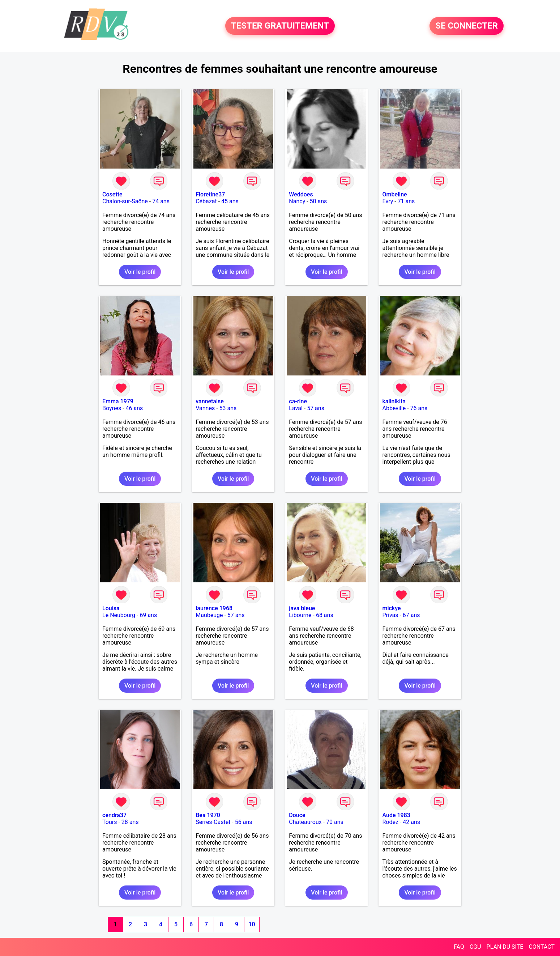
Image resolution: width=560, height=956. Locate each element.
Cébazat (206, 201)
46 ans (134, 408)
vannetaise (210, 401)
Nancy (297, 201)
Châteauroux (305, 822)
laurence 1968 (214, 608)
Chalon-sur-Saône (125, 201)
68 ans (325, 615)
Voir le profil (140, 272)
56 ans (244, 822)
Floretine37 (210, 194)
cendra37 (114, 815)
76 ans (419, 408)
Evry (388, 201)
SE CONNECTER (467, 26)
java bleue (302, 608)
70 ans (335, 822)
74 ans (161, 201)
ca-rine (298, 401)
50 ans (319, 201)
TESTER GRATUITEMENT (280, 26)
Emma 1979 (118, 401)
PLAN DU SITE (505, 947)
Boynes (112, 408)
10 (252, 924)
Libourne (300, 615)
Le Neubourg (119, 615)
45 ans (230, 201)
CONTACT (542, 947)
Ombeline (394, 194)
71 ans (406, 201)
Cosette (112, 194)
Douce (297, 815)
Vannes (205, 408)
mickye (391, 608)
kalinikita (394, 401)
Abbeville (394, 408)
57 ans (316, 408)
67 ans (411, 615)
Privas (390, 615)
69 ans (148, 615)
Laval (296, 408)
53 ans (228, 408)
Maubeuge (209, 615)
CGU (475, 947)
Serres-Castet (213, 822)
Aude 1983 (396, 815)
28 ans (130, 822)
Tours (110, 822)
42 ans (411, 822)
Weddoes (301, 194)
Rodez (390, 822)
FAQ (459, 947)
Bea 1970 (208, 815)
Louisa (111, 608)
